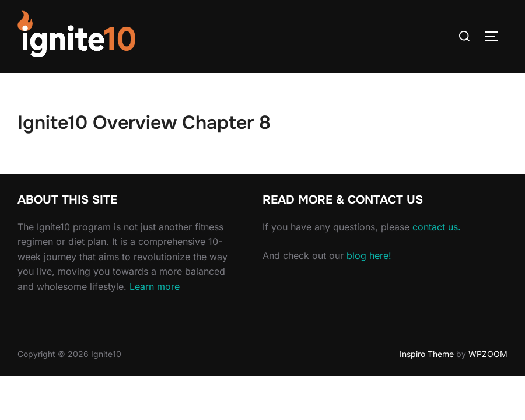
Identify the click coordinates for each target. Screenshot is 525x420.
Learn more (155, 286)
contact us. (437, 227)
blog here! (369, 256)
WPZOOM (488, 354)
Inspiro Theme (427, 354)
